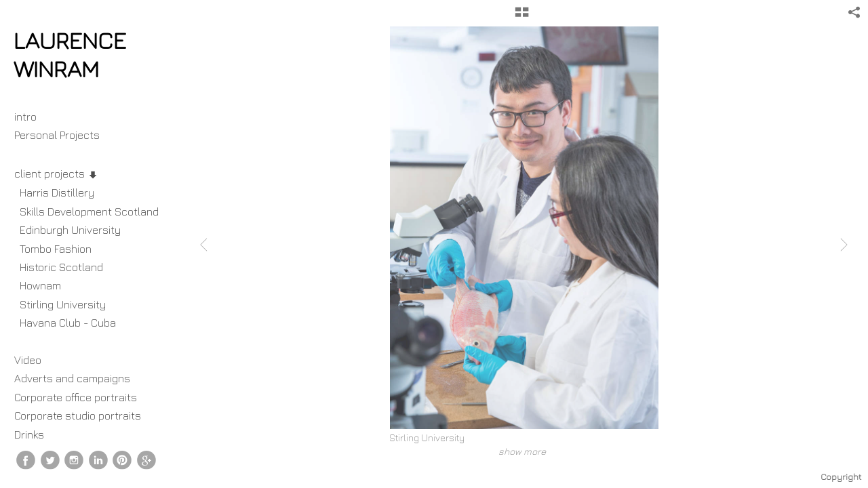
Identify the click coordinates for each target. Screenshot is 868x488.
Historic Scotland (61, 267)
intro (25, 117)
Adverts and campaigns (72, 378)
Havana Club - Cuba (68, 323)
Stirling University (63, 304)
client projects (56, 174)
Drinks (29, 434)
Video (28, 360)
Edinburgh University (70, 230)
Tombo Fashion (56, 249)
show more (522, 451)
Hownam (40, 285)
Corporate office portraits (76, 397)
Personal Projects (64, 135)
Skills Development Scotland (89, 211)
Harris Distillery (57, 192)
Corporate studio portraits (78, 415)
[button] (522, 17)
